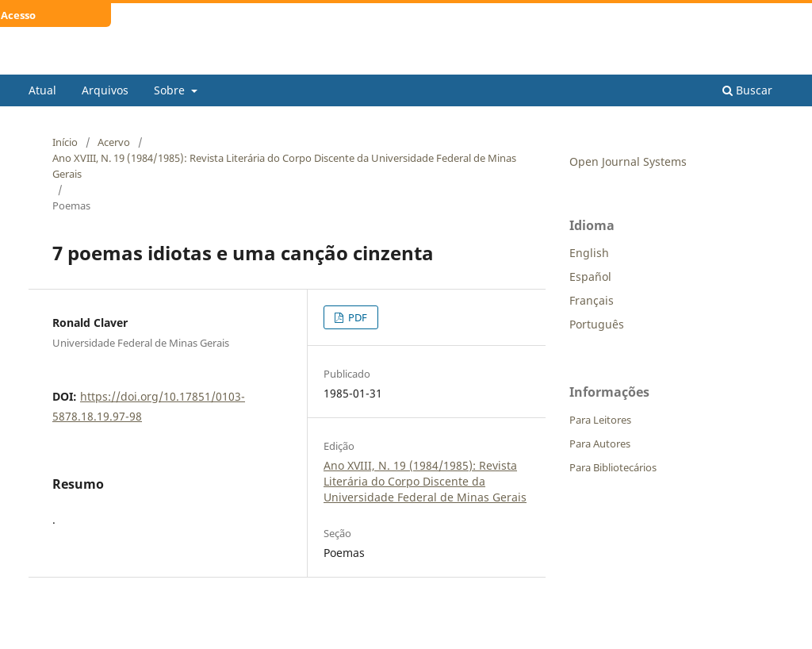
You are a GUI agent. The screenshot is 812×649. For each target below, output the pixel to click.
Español (590, 276)
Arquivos (105, 90)
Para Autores (600, 444)
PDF (356, 317)
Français (592, 300)
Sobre (171, 90)
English (589, 253)
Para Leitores (600, 420)
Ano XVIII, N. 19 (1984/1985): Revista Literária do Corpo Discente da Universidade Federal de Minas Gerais (284, 166)
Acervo (114, 142)
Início (65, 142)
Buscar (747, 90)
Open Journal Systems (628, 161)
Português (597, 324)
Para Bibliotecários (613, 467)
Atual (42, 90)
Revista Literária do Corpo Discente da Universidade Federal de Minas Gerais (390, 62)
